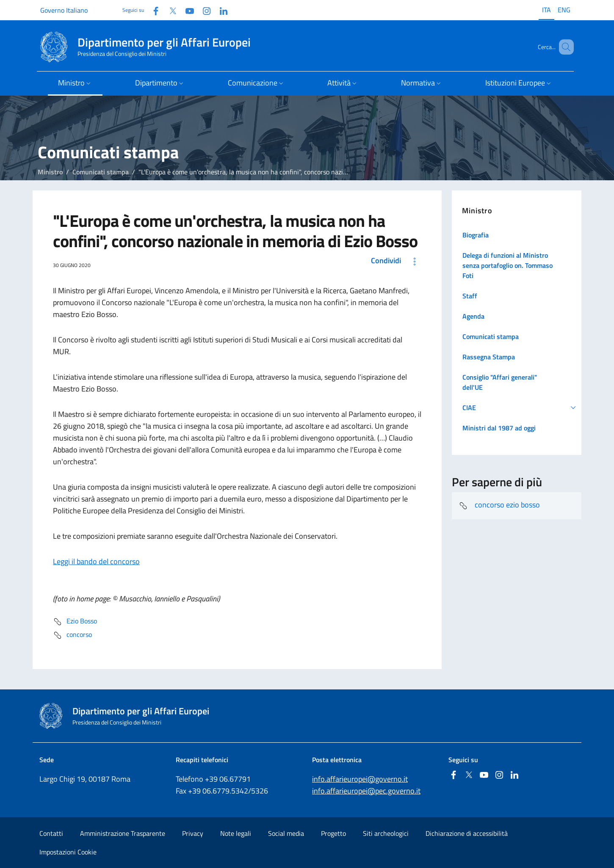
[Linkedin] (220, 10)
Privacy (193, 833)
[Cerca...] (564, 47)
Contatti (51, 833)
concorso (72, 635)
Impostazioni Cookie (68, 852)
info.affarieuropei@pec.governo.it (366, 791)
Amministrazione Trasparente (123, 833)
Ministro (50, 172)
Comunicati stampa (101, 172)
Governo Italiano (64, 10)
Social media (286, 833)
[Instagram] (203, 10)
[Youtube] (186, 10)
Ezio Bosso (75, 622)
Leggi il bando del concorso (96, 561)
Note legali (236, 833)
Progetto (333, 833)
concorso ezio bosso (499, 506)
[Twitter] (169, 10)
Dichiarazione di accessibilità (467, 833)
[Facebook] (152, 10)
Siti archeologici (386, 833)
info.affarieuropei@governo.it (360, 779)
